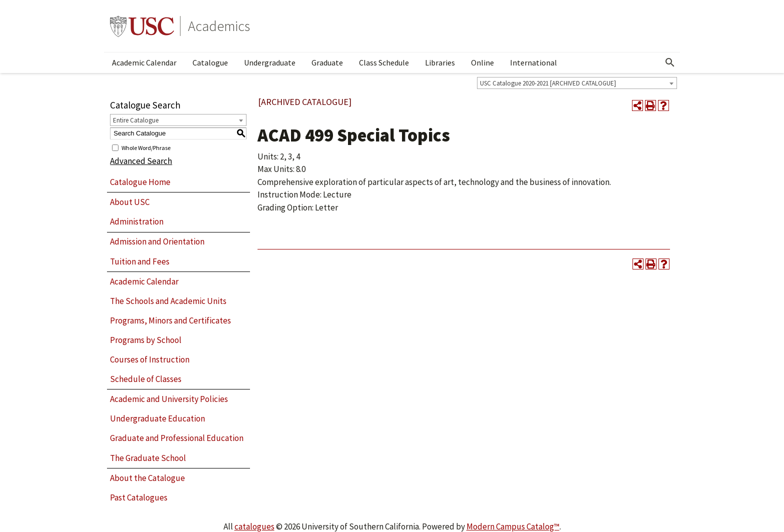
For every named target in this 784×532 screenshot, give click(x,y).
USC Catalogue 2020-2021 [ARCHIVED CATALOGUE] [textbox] (548, 83)
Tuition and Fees (140, 261)
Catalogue (210, 62)
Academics (219, 26)
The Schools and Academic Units (168, 301)
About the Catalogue (147, 478)
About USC (130, 202)
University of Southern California (142, 26)
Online (482, 62)
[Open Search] (670, 62)
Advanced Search (141, 161)
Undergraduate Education (157, 418)
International (533, 62)
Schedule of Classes (146, 379)
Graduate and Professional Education (177, 438)
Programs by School (146, 340)
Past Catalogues (139, 497)
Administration (137, 221)
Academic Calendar (144, 62)
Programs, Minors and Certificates (170, 320)
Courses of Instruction (150, 359)
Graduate (327, 62)
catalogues (254, 526)
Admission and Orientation (157, 241)
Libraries (440, 62)
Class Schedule (384, 62)
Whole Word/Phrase (146, 147)
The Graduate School (148, 458)
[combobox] (577, 83)
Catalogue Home (140, 182)
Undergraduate (270, 62)
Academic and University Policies (169, 399)
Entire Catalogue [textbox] (136, 120)
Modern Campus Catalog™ (513, 526)
